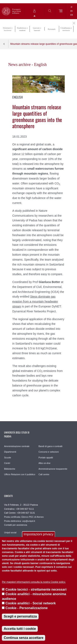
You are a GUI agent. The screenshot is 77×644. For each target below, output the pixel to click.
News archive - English (27, 64)
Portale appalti (46, 458)
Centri (7, 463)
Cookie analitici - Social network (31, 603)
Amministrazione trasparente (53, 469)
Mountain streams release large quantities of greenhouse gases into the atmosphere (44, 44)
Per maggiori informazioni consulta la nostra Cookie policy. (34, 582)
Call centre (44, 474)
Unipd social (10, 532)
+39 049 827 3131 (26, 513)
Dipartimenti (10, 452)
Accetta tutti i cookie (20, 629)
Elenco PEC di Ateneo (32, 517)
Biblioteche (10, 469)
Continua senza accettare (24, 638)
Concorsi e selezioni (49, 452)
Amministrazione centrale (17, 446)
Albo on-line (45, 463)
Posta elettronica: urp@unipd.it (20, 521)
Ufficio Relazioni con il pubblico (20, 474)
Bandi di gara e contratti (51, 446)
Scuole (8, 458)
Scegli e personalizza (20, 616)
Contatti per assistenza (16, 525)
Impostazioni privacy (38, 534)
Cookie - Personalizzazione (27, 608)
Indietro (4, 44)
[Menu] (61, 11)
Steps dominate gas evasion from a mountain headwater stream (35, 301)
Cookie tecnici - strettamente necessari (36, 589)
